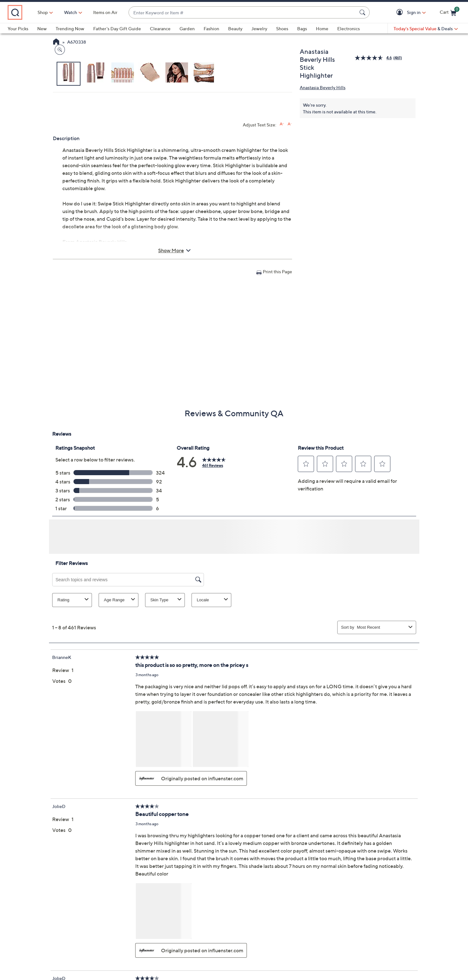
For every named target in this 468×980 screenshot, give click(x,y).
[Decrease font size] (290, 244)
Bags (302, 29)
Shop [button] (70, 12)
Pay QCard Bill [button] (328, 940)
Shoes (282, 29)
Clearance (160, 29)
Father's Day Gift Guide (117, 29)
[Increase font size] (282, 244)
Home (322, 29)
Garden (187, 29)
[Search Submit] (363, 12)
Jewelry (259, 29)
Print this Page (277, 392)
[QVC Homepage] (56, 42)
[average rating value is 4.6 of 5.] (374, 58)
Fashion (211, 29)
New (42, 29)
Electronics (349, 29)
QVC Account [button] (264, 940)
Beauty (235, 29)
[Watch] (98, 12)
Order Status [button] (204, 940)
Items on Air (133, 12)
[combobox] (257, 13)
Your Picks (18, 29)
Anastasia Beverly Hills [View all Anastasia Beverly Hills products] (323, 87)
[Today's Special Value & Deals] (426, 29)
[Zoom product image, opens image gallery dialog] (58, 193)
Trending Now (70, 29)
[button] (401, 13)
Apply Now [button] (387, 940)
